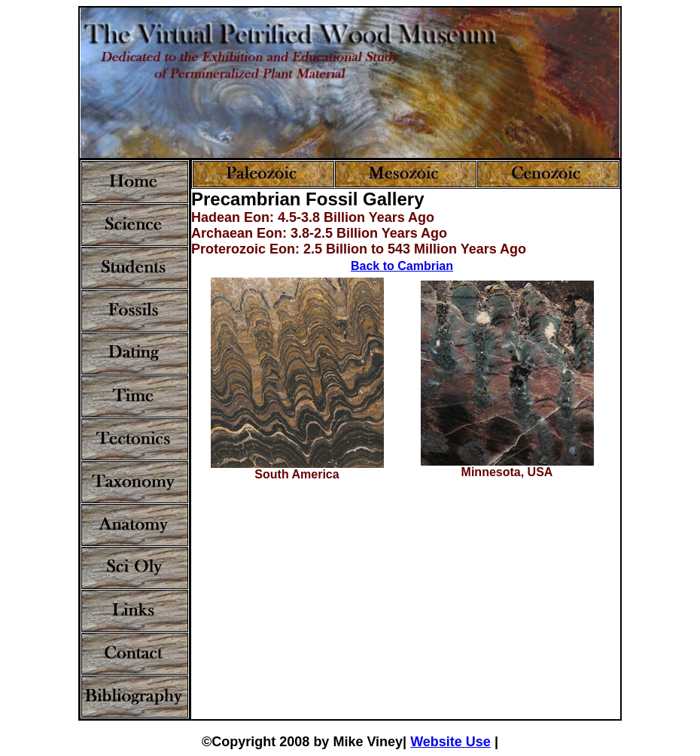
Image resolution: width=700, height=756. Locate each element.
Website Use (450, 742)
